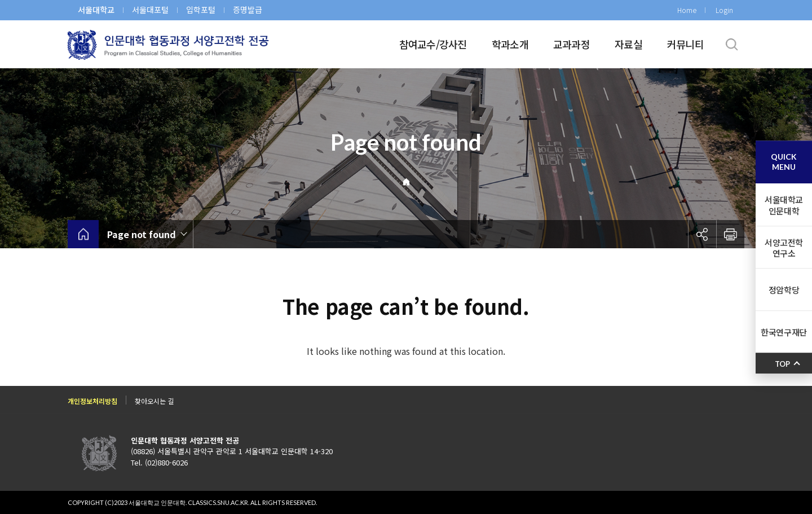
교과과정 (572, 44)
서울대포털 (150, 10)
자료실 (628, 44)
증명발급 (248, 10)
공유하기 (702, 234)
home (83, 234)
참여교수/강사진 (433, 44)
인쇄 (730, 234)
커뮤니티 (685, 44)
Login (724, 10)
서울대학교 (96, 10)
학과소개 (510, 44)
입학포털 (201, 10)
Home (687, 10)
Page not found (142, 234)
